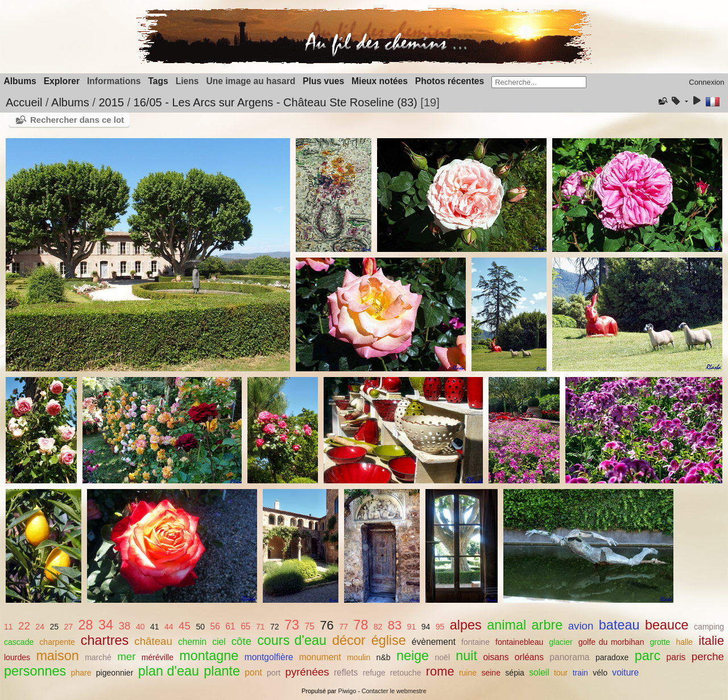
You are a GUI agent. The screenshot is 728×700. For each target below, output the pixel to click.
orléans (529, 657)
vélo (600, 673)
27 (69, 627)
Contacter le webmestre (394, 691)
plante (222, 671)
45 (185, 626)
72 (275, 627)
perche (708, 656)
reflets (346, 672)
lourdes (17, 657)
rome (440, 671)
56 (215, 626)
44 (169, 627)
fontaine (475, 642)
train (580, 673)
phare (81, 673)
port (274, 673)
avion (581, 626)
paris (676, 657)
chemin (192, 642)
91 (412, 627)
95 (440, 627)
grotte (660, 642)
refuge (374, 673)
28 (86, 625)
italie (711, 641)
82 (378, 627)
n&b (384, 657)
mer (126, 656)
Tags (158, 81)
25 (54, 627)
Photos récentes (450, 81)
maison (57, 656)
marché (98, 657)
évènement (434, 642)
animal (506, 625)
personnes (35, 671)
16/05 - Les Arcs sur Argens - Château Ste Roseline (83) (276, 102)
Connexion (706, 82)
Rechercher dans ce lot (77, 120)
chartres (105, 640)
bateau (619, 625)
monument (320, 657)
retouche (406, 673)
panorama (569, 657)
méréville (158, 657)
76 (326, 625)
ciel (219, 642)
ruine (468, 673)
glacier (561, 642)
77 (344, 627)
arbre (547, 625)
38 (125, 626)
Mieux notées (380, 81)
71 (260, 627)
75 (310, 626)
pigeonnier (115, 673)
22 (24, 626)
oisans (496, 657)
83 (395, 625)
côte (241, 641)
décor (349, 640)
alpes (466, 625)
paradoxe (612, 657)
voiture (625, 672)
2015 (111, 102)
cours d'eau (292, 640)
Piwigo (347, 691)
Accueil (24, 102)
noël (442, 657)
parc (648, 656)
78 (361, 625)
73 (292, 625)
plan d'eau (169, 671)
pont (253, 672)
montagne (209, 656)
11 (9, 627)
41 (155, 627)
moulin (359, 657)
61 (230, 626)
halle (684, 642)
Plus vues (323, 81)
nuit (466, 656)
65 (245, 626)
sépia (515, 673)
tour (561, 673)
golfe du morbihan (611, 642)
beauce (667, 625)
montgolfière (269, 657)
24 (40, 627)
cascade (19, 642)
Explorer (62, 81)
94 (426, 627)
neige (413, 656)
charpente (57, 642)
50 (200, 627)
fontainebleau (519, 642)
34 (106, 625)
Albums (20, 81)
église (389, 640)
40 (140, 627)
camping (709, 627)
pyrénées (307, 672)
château (153, 641)
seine (491, 673)
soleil (539, 672)
